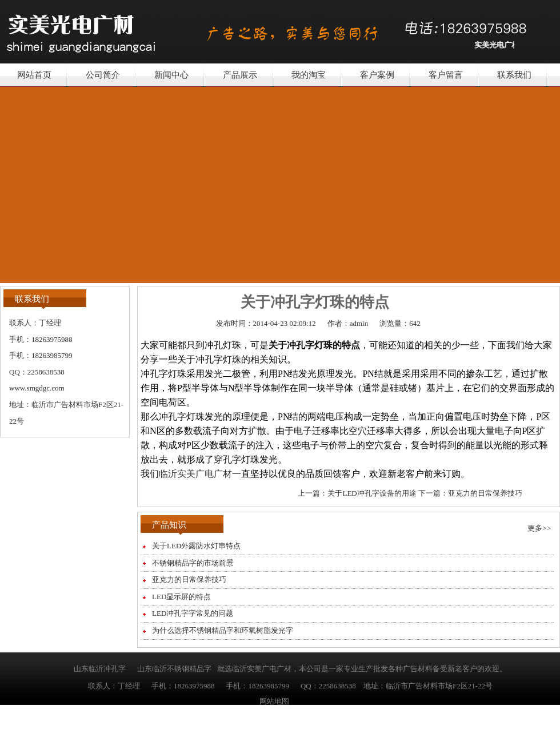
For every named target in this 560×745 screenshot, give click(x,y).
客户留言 (446, 75)
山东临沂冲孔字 (100, 669)
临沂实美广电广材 (195, 474)
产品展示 (240, 75)
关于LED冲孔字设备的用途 (372, 493)
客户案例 (377, 75)
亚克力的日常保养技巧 (485, 493)
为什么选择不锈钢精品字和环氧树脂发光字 (223, 630)
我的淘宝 (309, 75)
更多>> (539, 528)
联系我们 (514, 75)
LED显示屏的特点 (181, 597)
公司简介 (103, 75)
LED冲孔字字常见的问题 (193, 613)
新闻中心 (171, 75)
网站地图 (274, 701)
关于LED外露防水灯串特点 (196, 546)
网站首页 (34, 75)
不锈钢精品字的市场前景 (193, 563)
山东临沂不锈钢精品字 (174, 669)
